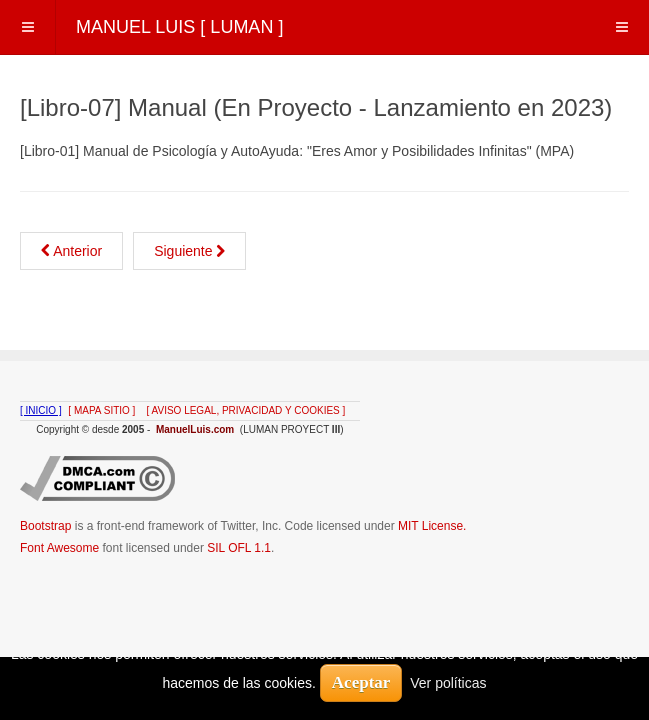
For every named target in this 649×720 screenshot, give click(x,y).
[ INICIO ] (41, 410)
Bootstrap (45, 526)
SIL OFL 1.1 (239, 548)
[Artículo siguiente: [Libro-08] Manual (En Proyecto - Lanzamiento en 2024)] (189, 251)
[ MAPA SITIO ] (101, 410)
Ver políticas (448, 683)
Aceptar (361, 682)
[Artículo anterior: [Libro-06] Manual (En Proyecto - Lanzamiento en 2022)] (71, 251)
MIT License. (432, 526)
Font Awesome (59, 548)
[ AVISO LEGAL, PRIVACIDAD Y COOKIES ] (246, 410)
